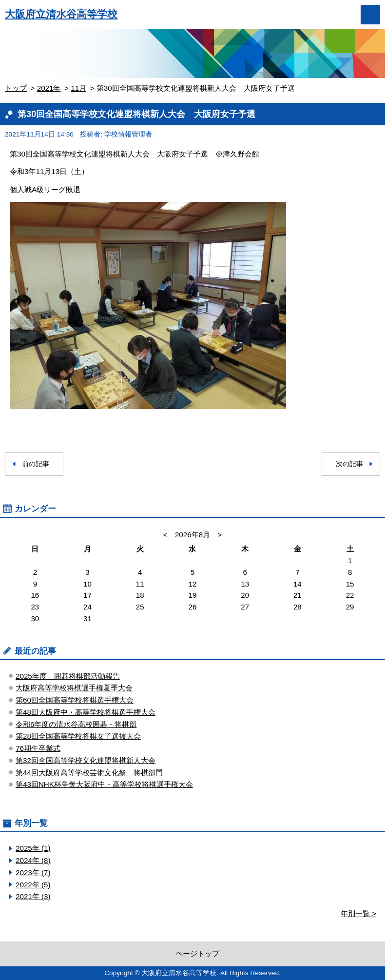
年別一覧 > (358, 913)
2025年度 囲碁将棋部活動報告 (68, 676)
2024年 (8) (33, 860)
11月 (78, 88)
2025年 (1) (33, 848)
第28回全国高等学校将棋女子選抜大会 (78, 736)
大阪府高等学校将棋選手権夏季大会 (74, 688)
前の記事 (36, 464)
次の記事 (349, 464)
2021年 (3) (33, 896)
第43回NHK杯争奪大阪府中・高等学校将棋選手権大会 (104, 784)
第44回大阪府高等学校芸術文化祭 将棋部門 (89, 773)
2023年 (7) (33, 872)
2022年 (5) (33, 885)
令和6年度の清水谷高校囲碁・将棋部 (76, 724)
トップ (16, 88)
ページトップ (197, 953)
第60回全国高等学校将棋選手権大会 (75, 700)
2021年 (49, 88)
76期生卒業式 (38, 748)
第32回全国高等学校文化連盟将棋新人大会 (86, 760)
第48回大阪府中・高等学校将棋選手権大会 (86, 712)
